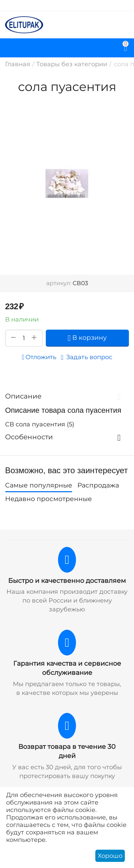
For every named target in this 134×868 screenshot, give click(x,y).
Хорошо (110, 856)
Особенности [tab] (65, 437)
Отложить (39, 357)
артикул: (59, 283)
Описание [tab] (65, 396)
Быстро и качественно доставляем (67, 581)
